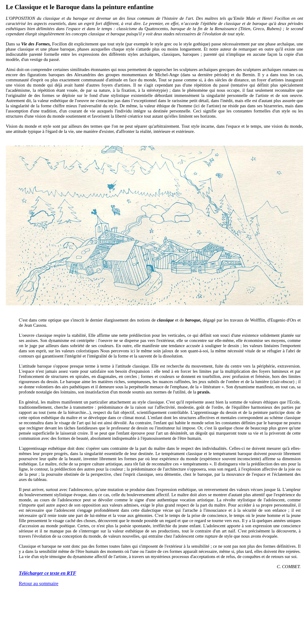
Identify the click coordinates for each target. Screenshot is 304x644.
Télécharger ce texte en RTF (48, 573)
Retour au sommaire (39, 584)
